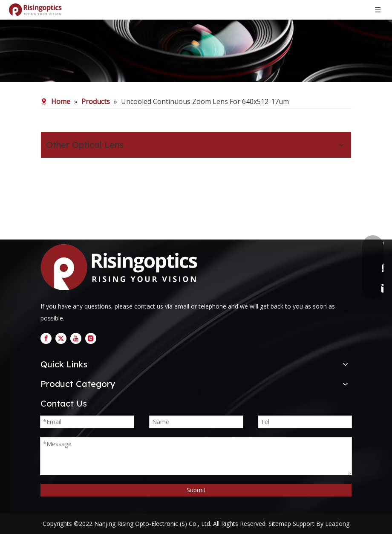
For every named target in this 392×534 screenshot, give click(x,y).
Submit (196, 490)
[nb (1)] (196, 41)
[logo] (122, 267)
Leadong (337, 524)
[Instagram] (91, 338)
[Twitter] (61, 338)
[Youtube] (76, 338)
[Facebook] (46, 338)
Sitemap (280, 524)
